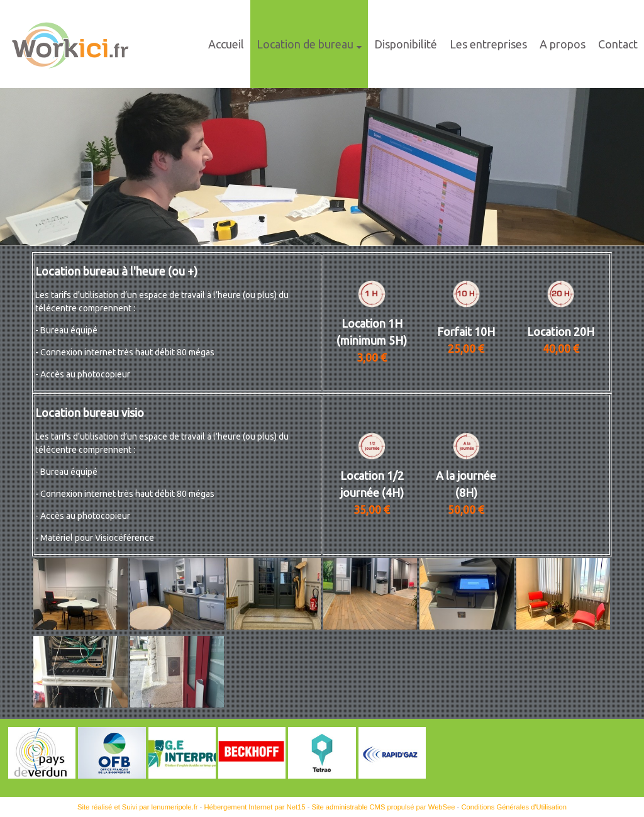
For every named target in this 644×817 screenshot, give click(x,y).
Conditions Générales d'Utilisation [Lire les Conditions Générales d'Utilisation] (514, 807)
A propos (563, 44)
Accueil (226, 44)
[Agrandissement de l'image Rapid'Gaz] (392, 775)
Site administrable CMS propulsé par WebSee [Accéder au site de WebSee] (383, 807)
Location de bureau (305, 44)
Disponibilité (406, 44)
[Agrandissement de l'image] (80, 626)
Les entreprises (488, 44)
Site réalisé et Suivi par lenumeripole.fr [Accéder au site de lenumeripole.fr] (138, 807)
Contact (618, 44)
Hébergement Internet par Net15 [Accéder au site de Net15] (254, 807)
